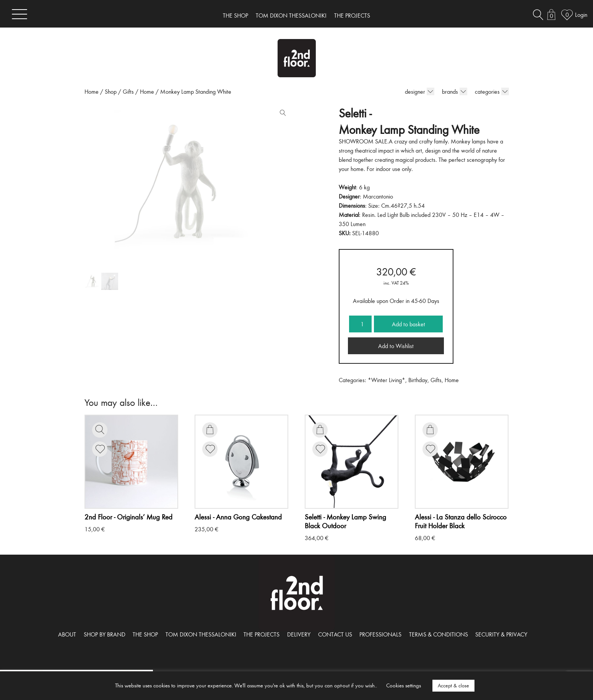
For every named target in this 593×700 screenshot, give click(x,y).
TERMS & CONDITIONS (439, 634)
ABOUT (67, 634)
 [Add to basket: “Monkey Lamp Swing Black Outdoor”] (320, 430)
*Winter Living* (387, 380)
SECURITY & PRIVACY (501, 634)
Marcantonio (378, 196)
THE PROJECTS (352, 15)
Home (92, 91)
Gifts (128, 91)
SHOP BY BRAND (105, 634)
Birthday (418, 380)
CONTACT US (335, 634)
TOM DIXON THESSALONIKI (291, 15)
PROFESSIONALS (380, 634)
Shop (111, 91)
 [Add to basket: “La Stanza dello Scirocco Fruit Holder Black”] (430, 430)
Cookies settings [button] (404, 685)
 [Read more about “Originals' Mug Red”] (100, 430)
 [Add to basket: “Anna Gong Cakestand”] (210, 430)
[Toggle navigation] (19, 14)
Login (581, 15)
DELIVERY (299, 634)
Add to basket (409, 324)
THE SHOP (236, 15)
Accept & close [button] (453, 685)
